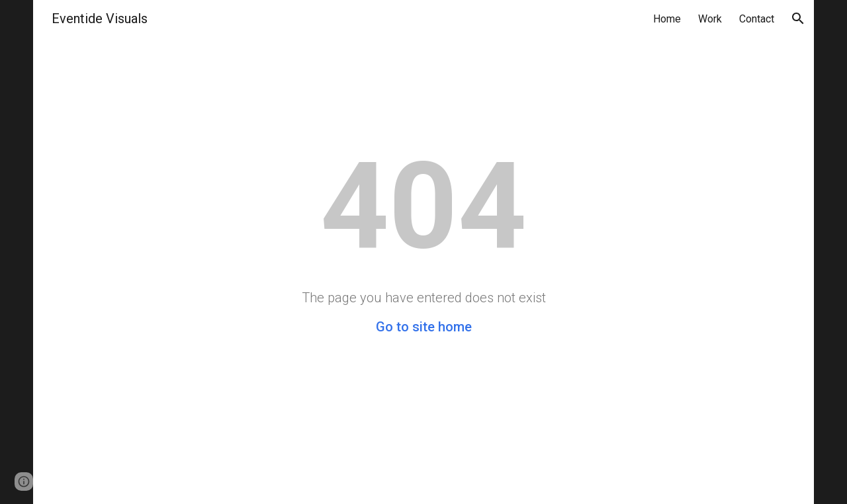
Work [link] (710, 19)
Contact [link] (757, 19)
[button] (798, 19)
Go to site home (424, 327)
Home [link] (667, 19)
